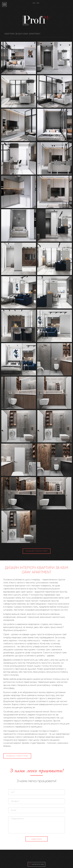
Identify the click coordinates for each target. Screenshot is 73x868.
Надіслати (36, 839)
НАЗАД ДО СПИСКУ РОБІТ (37, 551)
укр (38, 3)
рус (34, 3)
